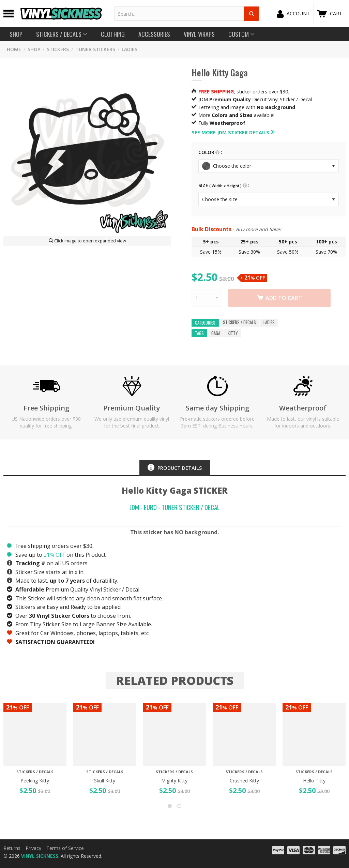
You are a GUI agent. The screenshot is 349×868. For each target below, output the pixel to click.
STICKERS (58, 49)
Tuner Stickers (95, 49)
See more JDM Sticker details (230, 132)
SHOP (34, 49)
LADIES (130, 49)
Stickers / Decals (239, 323)
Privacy (33, 848)
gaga (216, 333)
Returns (12, 848)
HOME (14, 49)
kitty (233, 333)
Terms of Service (65, 848)
